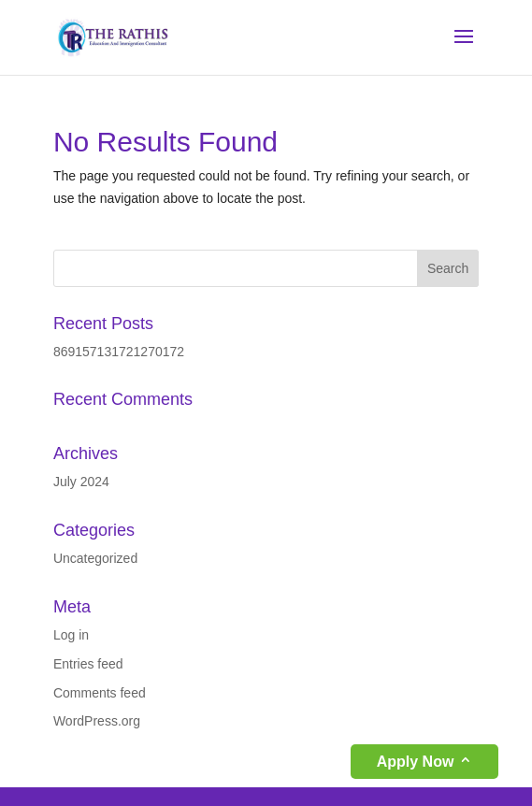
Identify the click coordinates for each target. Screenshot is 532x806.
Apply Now (416, 762)
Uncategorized (95, 558)
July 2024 (81, 482)
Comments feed (100, 693)
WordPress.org (97, 721)
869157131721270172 (119, 352)
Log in (71, 635)
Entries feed (88, 664)
